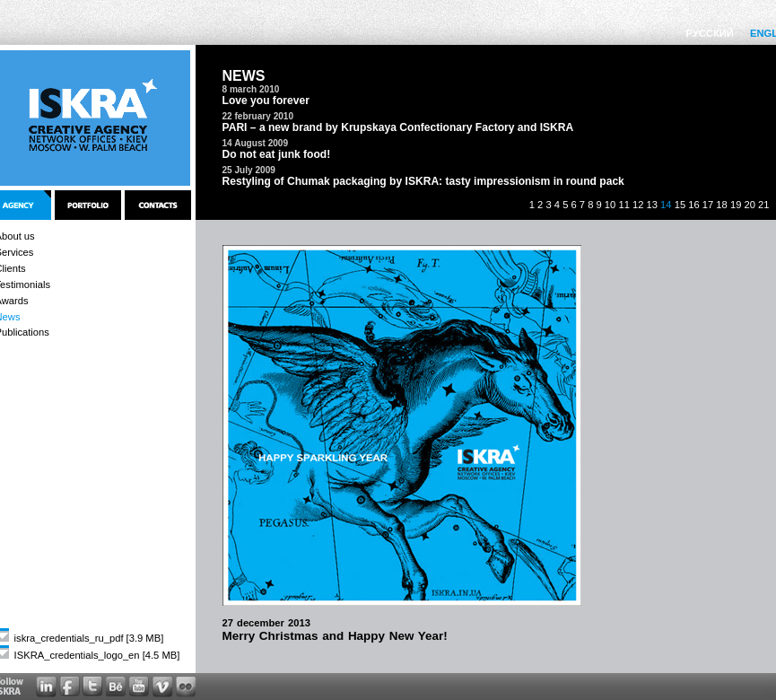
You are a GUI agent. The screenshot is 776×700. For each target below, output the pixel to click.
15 (680, 205)
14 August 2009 (256, 143)
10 (610, 205)
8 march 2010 (251, 89)
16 (693, 205)
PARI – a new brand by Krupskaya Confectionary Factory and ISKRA (398, 127)
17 (708, 205)
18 (721, 205)
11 (623, 205)
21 (763, 205)
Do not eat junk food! (277, 154)
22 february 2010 (258, 116)
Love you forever (266, 101)
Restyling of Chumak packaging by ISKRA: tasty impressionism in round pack (423, 181)
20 (749, 205)
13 (652, 205)
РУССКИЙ (710, 33)
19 (736, 205)
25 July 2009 (249, 170)
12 (638, 205)
